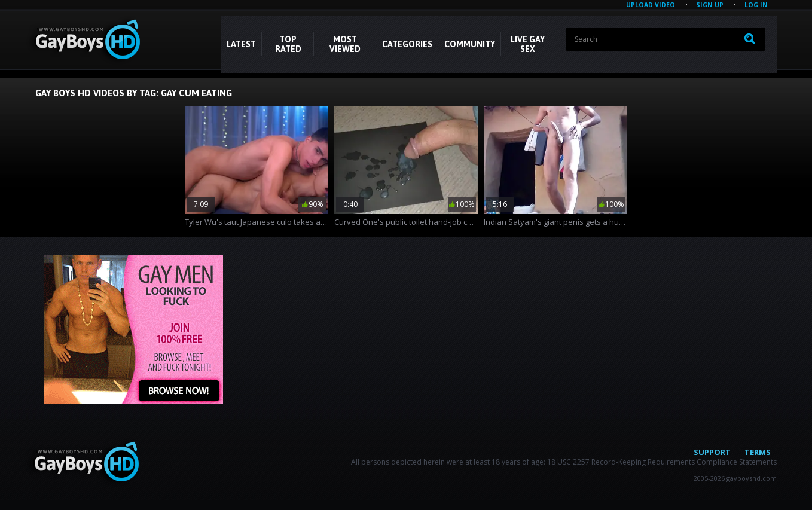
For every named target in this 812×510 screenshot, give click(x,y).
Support (712, 452)
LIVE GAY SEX (528, 44)
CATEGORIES (407, 44)
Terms (758, 452)
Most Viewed (345, 44)
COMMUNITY (470, 44)
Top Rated (288, 44)
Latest (241, 44)
